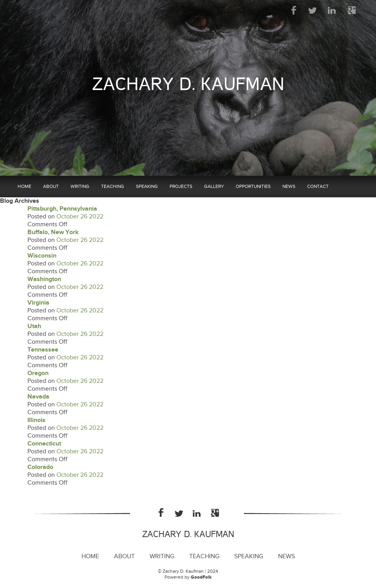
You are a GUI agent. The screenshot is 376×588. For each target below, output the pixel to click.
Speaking (147, 186)
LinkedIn (332, 10)
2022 (96, 217)
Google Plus (352, 10)
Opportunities (253, 186)
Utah (34, 326)
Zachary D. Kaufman (188, 84)
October (68, 217)
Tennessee (43, 350)
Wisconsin (42, 256)
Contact (318, 186)
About (51, 186)
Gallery (214, 186)
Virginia (38, 303)
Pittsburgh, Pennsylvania (62, 209)
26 (84, 217)
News (289, 186)
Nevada (38, 397)
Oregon (38, 373)
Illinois (36, 420)
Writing (80, 186)
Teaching (113, 186)
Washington (44, 279)
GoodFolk (201, 577)
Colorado (40, 467)
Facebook (294, 10)
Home (24, 186)
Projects (181, 186)
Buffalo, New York (53, 232)
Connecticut (44, 444)
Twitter (313, 10)
